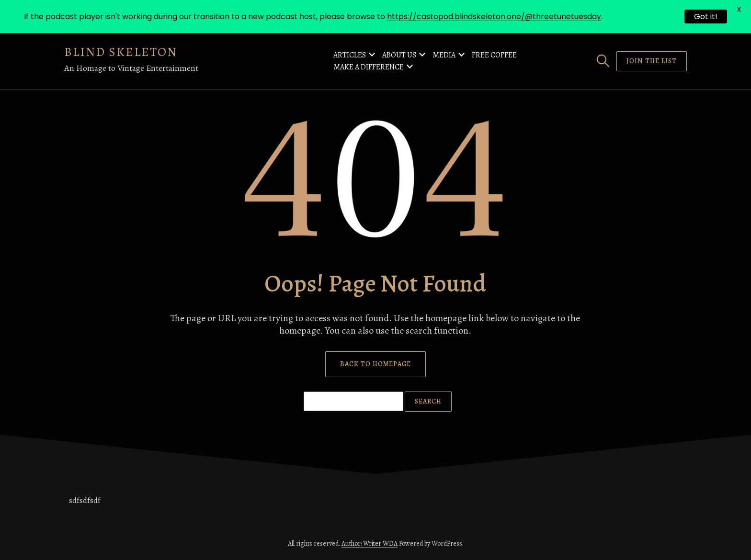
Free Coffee (494, 55)
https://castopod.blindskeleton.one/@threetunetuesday (494, 17)
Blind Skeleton (121, 52)
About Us (399, 55)
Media (444, 55)
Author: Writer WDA (370, 543)
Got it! (706, 17)
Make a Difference (369, 67)
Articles (350, 55)
